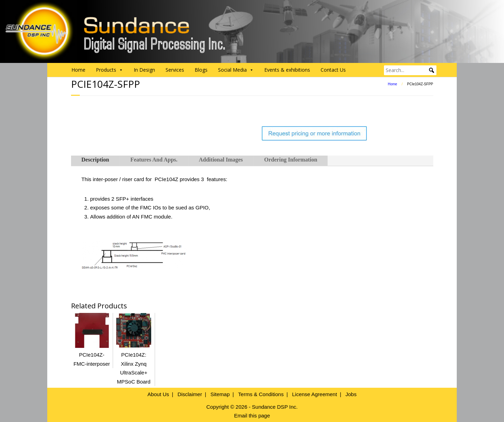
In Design (144, 70)
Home (78, 70)
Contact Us (333, 70)
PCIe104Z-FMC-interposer (92, 355)
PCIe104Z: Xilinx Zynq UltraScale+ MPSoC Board (134, 364)
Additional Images (221, 160)
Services (175, 70)
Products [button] (110, 70)
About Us (158, 394)
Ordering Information (291, 160)
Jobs (351, 394)
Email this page (252, 416)
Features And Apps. (154, 160)
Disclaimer (190, 394)
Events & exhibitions (287, 70)
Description (95, 160)
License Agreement (314, 394)
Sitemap (220, 394)
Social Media (236, 70)
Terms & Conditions (261, 394)
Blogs (201, 70)
